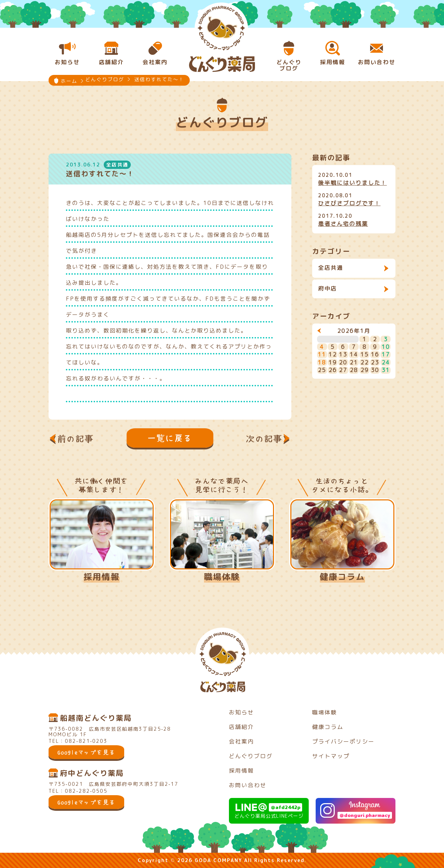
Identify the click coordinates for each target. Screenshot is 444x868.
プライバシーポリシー (343, 741)
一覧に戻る (170, 438)
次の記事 (264, 439)
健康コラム (342, 577)
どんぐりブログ (251, 756)
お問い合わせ (248, 785)
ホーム (69, 81)
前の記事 (76, 439)
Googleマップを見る (86, 752)
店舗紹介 (241, 727)
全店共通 (331, 268)
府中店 (327, 289)
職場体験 (222, 577)
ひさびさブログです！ (349, 203)
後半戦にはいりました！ (352, 183)
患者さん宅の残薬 (343, 224)
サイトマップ (331, 756)
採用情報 (102, 577)
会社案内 (241, 741)
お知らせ (241, 712)
